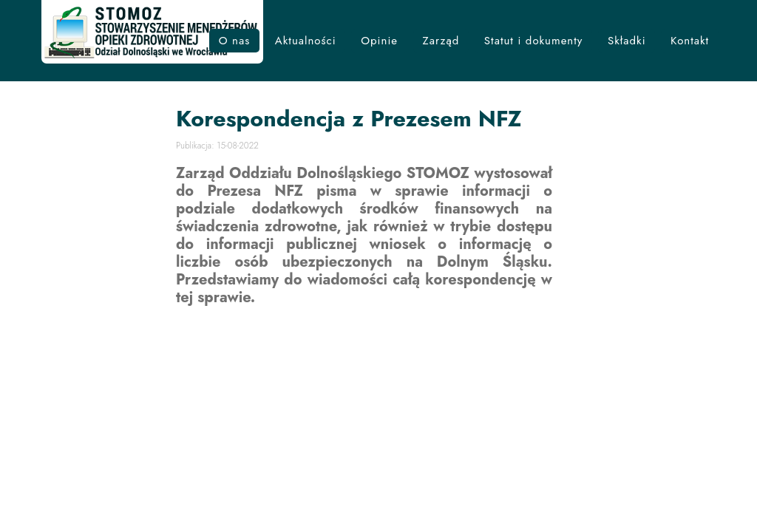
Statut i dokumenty (534, 41)
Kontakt (690, 41)
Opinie (379, 41)
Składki (627, 41)
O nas (235, 41)
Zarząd (441, 41)
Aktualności (306, 41)
